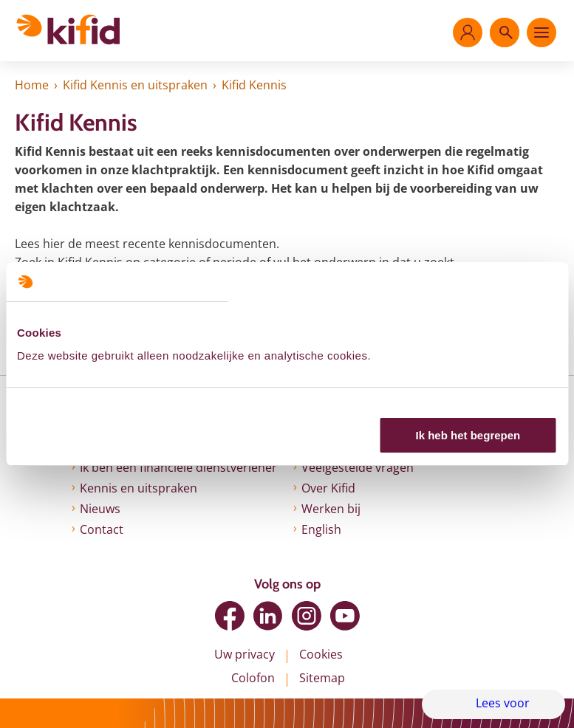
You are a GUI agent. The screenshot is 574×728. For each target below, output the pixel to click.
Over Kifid (328, 488)
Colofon (253, 678)
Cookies (321, 654)
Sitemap (322, 678)
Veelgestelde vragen (358, 467)
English (321, 529)
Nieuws (100, 509)
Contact (102, 529)
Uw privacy (245, 654)
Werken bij (331, 509)
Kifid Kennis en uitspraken (135, 85)
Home (32, 85)
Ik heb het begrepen (468, 435)
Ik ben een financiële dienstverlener (178, 467)
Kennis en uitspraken (139, 488)
